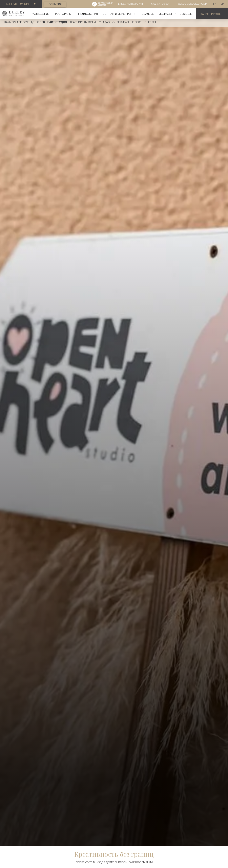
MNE (223, 4)
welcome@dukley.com (192, 4)
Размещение (40, 14)
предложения (87, 14)
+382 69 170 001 (160, 4)
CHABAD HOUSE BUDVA (114, 22)
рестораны (63, 14)
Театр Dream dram (83, 22)
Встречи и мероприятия (120, 14)
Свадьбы (148, 14)
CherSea (150, 22)
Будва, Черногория (130, 4)
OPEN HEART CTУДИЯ (52, 22)
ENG (216, 4)
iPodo (137, 22)
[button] (186, 14)
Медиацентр (167, 14)
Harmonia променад (19, 22)
